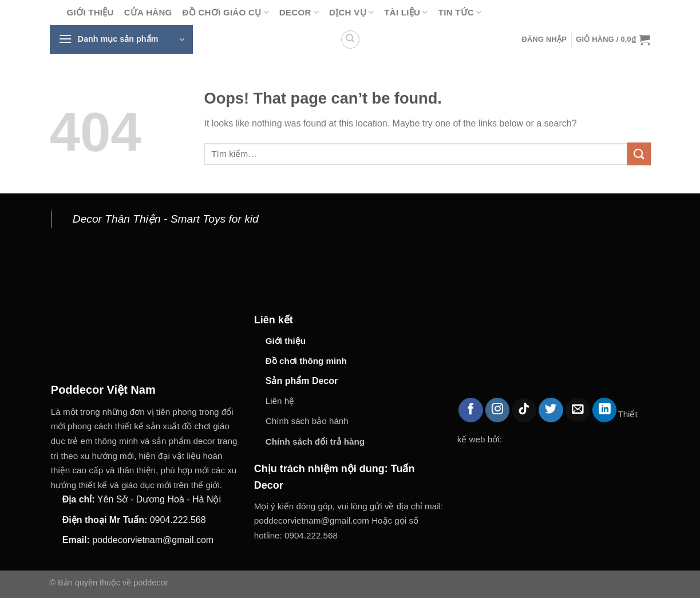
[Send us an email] (578, 410)
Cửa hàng (148, 12)
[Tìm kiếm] (350, 39)
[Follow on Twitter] (551, 410)
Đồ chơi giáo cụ (226, 12)
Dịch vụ (351, 12)
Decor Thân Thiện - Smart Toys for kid (166, 219)
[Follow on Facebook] (471, 410)
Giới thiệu (90, 12)
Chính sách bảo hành (307, 421)
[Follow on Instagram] (498, 410)
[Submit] (639, 154)
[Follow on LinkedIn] (605, 410)
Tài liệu (406, 12)
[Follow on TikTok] (524, 410)
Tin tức (460, 12)
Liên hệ (280, 401)
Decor (299, 12)
